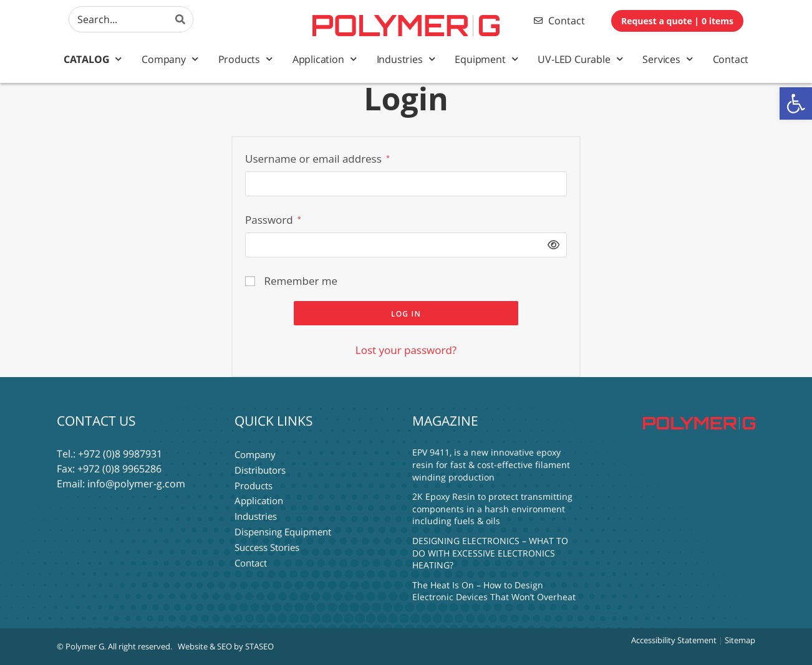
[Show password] (551, 245)
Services (667, 59)
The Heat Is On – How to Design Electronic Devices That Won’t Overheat (494, 591)
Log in (406, 314)
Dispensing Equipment (283, 529)
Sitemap (740, 640)
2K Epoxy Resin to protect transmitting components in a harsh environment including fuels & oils (492, 509)
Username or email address (317, 159)
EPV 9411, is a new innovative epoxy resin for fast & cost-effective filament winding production (491, 464)
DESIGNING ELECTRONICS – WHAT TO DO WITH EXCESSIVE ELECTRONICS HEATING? (490, 553)
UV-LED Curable (580, 59)
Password (273, 220)
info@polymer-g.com (136, 484)
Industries (406, 59)
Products (245, 59)
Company (170, 59)
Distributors (260, 469)
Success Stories (267, 543)
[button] (796, 103)
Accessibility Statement (674, 640)
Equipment (486, 59)
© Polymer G (80, 646)
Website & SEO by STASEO (226, 646)
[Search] (180, 19)
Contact (731, 59)
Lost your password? (406, 350)
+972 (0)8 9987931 (120, 454)
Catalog (93, 59)
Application (325, 59)
